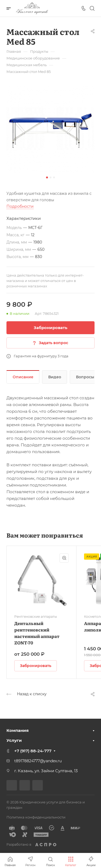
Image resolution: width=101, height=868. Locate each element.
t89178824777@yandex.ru (38, 761)
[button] (47, 177)
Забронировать (50, 328)
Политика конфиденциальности (36, 817)
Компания (18, 730)
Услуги (14, 740)
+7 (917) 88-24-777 (33, 751)
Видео (55, 377)
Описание (23, 377)
